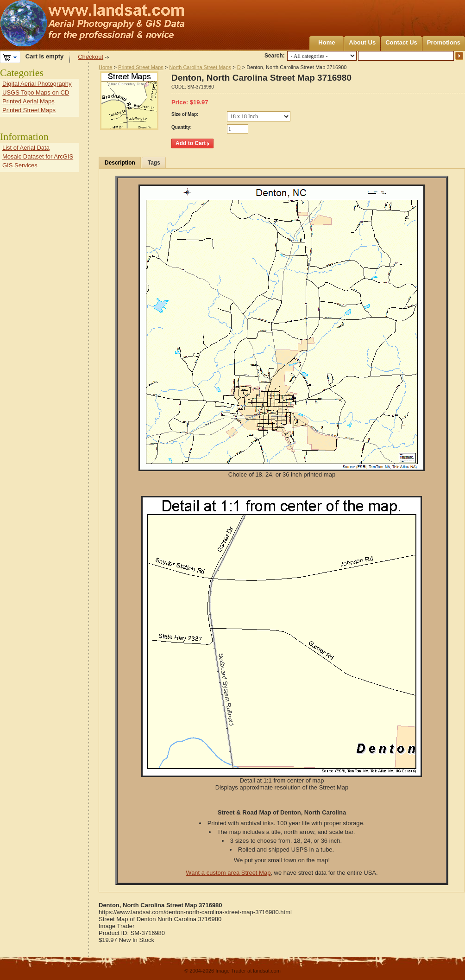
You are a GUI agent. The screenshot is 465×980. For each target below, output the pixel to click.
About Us (362, 42)
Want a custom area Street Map (228, 873)
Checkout (91, 57)
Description (120, 163)
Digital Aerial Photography (37, 84)
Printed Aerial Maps (28, 101)
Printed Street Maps (141, 67)
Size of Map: (185, 114)
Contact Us (401, 42)
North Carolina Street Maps (200, 67)
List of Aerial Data (26, 148)
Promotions (444, 42)
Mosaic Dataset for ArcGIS (38, 156)
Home (327, 42)
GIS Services (20, 165)
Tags (154, 163)
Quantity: (182, 127)
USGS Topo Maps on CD (36, 92)
